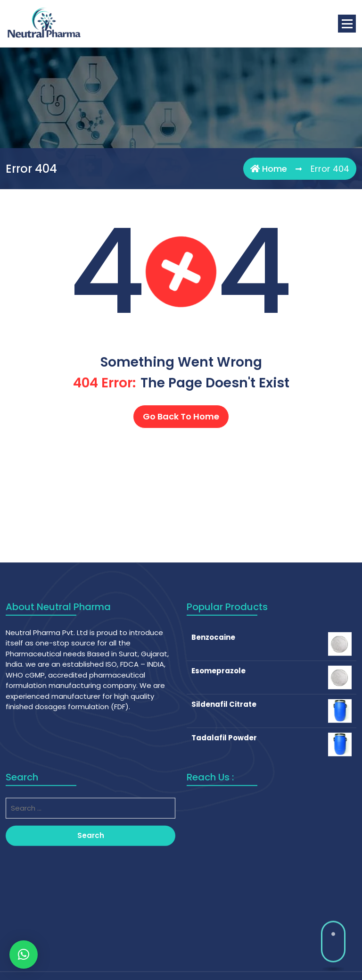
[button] (24, 955)
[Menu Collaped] (347, 24)
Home (269, 169)
